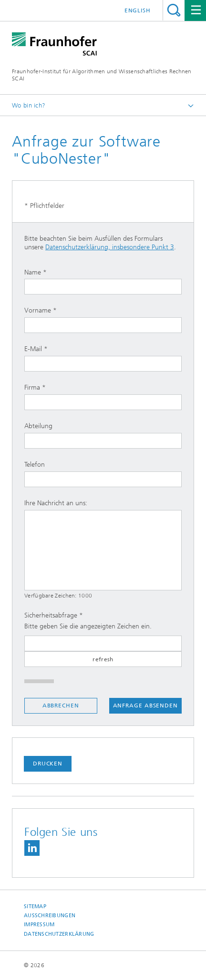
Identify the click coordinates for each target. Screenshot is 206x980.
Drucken (48, 764)
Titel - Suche (174, 10)
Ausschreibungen (50, 916)
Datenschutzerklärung (59, 934)
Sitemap (35, 906)
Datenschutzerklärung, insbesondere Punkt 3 (110, 247)
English (138, 10)
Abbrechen (61, 706)
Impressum (39, 925)
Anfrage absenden (145, 706)
